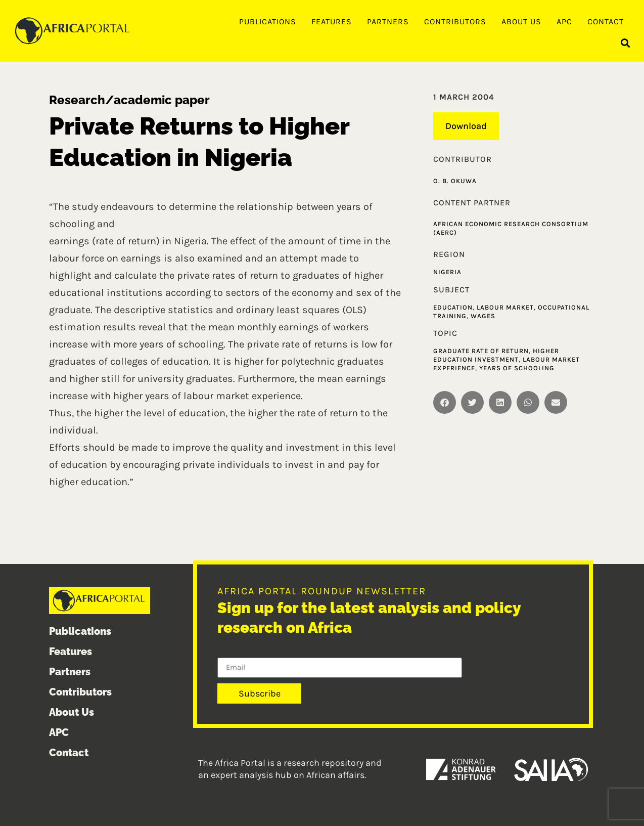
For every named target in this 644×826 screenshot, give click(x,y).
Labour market (505, 307)
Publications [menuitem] (268, 21)
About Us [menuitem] (521, 21)
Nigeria (447, 272)
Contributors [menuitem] (455, 21)
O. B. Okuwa (455, 181)
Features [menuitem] (332, 21)
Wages (483, 316)
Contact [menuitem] (606, 21)
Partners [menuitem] (388, 21)
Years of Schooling (517, 368)
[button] (626, 43)
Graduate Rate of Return (481, 351)
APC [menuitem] (564, 21)
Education (453, 307)
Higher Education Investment (496, 355)
